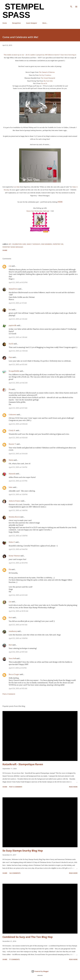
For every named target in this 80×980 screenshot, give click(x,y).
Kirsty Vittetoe (14, 556)
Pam (10, 357)
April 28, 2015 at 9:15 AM (18, 688)
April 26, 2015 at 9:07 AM (18, 652)
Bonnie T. (12, 444)
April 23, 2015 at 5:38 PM (18, 536)
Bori (10, 645)
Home (5, 23)
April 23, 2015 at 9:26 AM (18, 438)
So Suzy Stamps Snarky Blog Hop (23, 851)
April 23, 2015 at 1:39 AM (18, 337)
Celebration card (19, 244)
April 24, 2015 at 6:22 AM (18, 595)
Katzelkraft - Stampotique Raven (23, 764)
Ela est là (44, 83)
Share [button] (5, 250)
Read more (73, 787)
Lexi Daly (16, 187)
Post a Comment (9, 694)
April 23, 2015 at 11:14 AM (18, 454)
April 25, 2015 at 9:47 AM (18, 625)
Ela (10, 569)
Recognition (16, 23)
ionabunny (13, 631)
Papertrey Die (58, 244)
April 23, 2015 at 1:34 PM (18, 467)
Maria (11, 460)
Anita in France (15, 501)
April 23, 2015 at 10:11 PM (18, 563)
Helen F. (12, 542)
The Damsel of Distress (47, 72)
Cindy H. (12, 430)
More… (45, 23)
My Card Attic (48, 81)
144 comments (15, 873)
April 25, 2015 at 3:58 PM (18, 638)
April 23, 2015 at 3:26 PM (18, 494)
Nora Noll (12, 658)
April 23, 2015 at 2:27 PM (18, 481)
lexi (10, 309)
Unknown (13, 414)
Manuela (12, 474)
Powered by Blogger (40, 971)
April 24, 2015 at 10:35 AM (18, 611)
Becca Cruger (14, 674)
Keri (10, 617)
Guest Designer (32, 23)
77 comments (14, 959)
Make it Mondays (34, 244)
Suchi (11, 344)
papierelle (13, 325)
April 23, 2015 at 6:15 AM (18, 364)
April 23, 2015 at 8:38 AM (18, 424)
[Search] (71, 4)
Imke (11, 487)
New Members (47, 244)
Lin (10, 602)
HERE (60, 202)
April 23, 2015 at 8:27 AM (18, 408)
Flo (10, 389)
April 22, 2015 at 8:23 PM (18, 282)
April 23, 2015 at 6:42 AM (18, 383)
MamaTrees (13, 289)
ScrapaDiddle (14, 371)
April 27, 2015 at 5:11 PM (18, 668)
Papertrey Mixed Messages (13, 247)
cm (10, 266)
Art (10, 244)
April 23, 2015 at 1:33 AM (18, 319)
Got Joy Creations (45, 75)
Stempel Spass (23, 11)
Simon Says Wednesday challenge (38, 211)
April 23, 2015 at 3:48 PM (18, 510)
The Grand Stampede (48, 78)
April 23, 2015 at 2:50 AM (18, 351)
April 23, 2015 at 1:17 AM (18, 303)
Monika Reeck (14, 517)
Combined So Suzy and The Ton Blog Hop (28, 937)
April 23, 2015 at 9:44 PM (18, 549)
